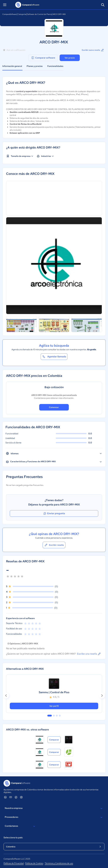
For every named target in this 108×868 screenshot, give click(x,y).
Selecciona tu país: (13, 838)
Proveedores (54, 817)
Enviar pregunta (54, 513)
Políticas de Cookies (34, 863)
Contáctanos (20, 826)
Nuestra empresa (54, 808)
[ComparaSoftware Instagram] (21, 797)
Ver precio (70, 58)
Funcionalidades (55, 66)
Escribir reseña (54, 545)
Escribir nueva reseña (93, 50)
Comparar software (43, 58)
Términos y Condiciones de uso (59, 863)
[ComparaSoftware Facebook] (16, 797)
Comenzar (54, 407)
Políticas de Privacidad (14, 863)
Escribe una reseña (89, 654)
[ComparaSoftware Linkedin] (5, 797)
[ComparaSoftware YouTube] (11, 797)
